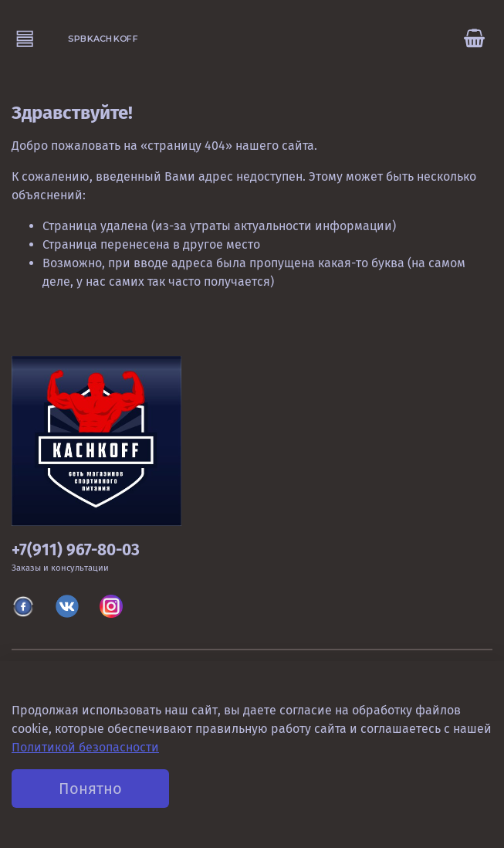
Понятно (90, 789)
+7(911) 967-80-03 (76, 550)
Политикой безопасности (85, 747)
